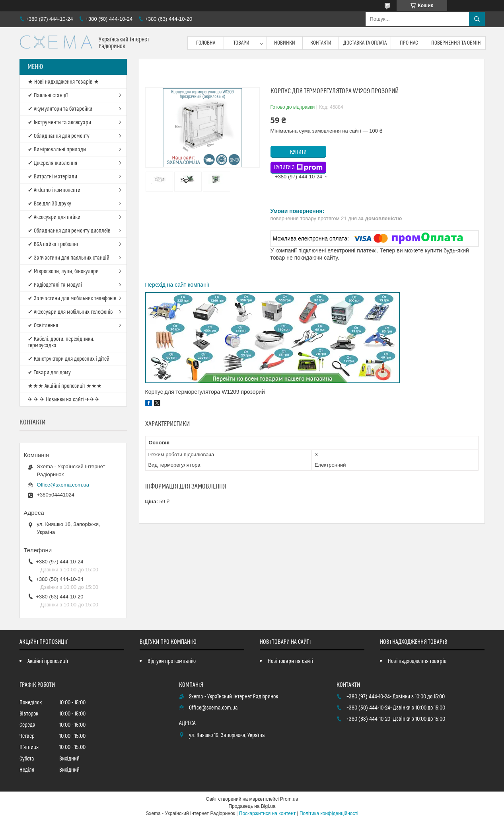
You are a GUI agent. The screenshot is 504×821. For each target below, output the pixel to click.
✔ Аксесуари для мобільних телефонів (70, 312)
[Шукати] (477, 19)
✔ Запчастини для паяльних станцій (69, 258)
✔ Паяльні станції (48, 96)
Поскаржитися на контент (267, 813)
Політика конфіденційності (329, 813)
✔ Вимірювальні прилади (57, 150)
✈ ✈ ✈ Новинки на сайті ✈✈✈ (64, 400)
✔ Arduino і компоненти (54, 190)
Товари (241, 43)
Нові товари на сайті (290, 661)
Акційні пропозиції (48, 661)
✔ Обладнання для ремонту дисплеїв (69, 231)
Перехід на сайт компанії (177, 285)
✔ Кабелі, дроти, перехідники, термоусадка (61, 342)
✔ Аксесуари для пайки (54, 217)
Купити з (298, 168)
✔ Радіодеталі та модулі (55, 285)
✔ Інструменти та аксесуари (60, 123)
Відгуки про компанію (172, 661)
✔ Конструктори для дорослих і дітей (69, 359)
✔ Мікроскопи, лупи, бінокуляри (63, 272)
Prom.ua (289, 799)
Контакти (321, 43)
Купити (298, 152)
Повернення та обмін (456, 43)
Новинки (285, 43)
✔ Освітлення (43, 326)
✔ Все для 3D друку (50, 204)
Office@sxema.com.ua (63, 485)
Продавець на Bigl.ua (252, 806)
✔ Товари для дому (49, 373)
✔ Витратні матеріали (53, 177)
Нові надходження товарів (417, 661)
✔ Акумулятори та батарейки (60, 109)
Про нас (409, 43)
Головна (206, 43)
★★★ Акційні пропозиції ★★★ (65, 386)
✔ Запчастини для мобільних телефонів (72, 299)
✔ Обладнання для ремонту (59, 136)
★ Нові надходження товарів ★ (63, 82)
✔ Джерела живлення (53, 163)
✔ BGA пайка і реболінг (53, 244)
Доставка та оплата (365, 43)
